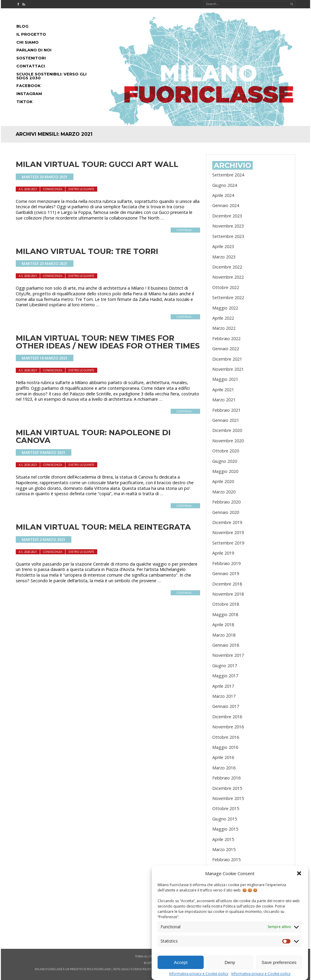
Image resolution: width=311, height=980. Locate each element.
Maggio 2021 (225, 379)
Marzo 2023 (224, 257)
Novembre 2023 (228, 226)
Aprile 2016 (223, 757)
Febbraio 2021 (226, 410)
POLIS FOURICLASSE (99, 969)
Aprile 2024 (223, 195)
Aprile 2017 (223, 686)
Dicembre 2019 (227, 522)
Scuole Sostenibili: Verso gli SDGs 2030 (51, 76)
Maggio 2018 (225, 614)
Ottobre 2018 (226, 604)
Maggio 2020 (225, 471)
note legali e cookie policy (132, 969)
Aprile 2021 (223, 390)
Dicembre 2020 (227, 430)
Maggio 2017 (225, 676)
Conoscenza (53, 189)
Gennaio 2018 (226, 645)
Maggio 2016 (225, 747)
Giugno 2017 (225, 666)
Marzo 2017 (224, 696)
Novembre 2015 (228, 798)
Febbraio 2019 (226, 563)
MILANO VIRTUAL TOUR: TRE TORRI (87, 251)
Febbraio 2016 (226, 778)
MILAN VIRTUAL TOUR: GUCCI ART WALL (97, 164)
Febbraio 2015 (226, 860)
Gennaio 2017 (226, 706)
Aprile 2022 (223, 318)
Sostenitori (31, 58)
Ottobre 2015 (226, 808)
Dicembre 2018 (227, 584)
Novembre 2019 (228, 532)
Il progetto (31, 34)
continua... (185, 230)
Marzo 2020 (224, 492)
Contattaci (31, 66)
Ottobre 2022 (226, 287)
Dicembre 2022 (227, 267)
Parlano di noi (34, 50)
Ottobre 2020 (226, 451)
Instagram (29, 94)
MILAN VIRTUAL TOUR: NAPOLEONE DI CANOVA (93, 436)
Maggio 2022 (225, 308)
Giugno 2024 (225, 185)
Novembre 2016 (228, 727)
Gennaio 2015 (226, 870)
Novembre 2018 (228, 594)
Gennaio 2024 (226, 205)
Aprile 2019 (223, 553)
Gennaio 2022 (226, 349)
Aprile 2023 (223, 246)
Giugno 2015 (225, 819)
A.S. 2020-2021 (28, 189)
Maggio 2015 (225, 829)
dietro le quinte (81, 189)
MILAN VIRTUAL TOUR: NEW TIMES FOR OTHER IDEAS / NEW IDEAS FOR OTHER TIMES (108, 342)
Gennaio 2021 (226, 420)
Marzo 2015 (224, 849)
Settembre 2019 (228, 543)
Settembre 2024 (228, 175)
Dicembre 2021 (227, 359)
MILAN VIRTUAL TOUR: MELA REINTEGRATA (103, 527)
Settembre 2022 (228, 298)
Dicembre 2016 (227, 717)
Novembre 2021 (228, 369)
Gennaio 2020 (226, 512)
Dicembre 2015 (227, 788)
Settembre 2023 (228, 236)
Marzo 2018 (224, 635)
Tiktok (24, 102)
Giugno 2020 (225, 461)
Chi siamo (28, 42)
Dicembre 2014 (227, 880)
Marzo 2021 (224, 400)
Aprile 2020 (223, 481)
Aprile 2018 (223, 625)
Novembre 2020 (228, 441)
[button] (299, 893)
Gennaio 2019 (226, 573)
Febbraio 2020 (226, 502)
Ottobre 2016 (226, 737)
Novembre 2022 (228, 277)
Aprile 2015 (223, 839)
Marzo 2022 (224, 328)
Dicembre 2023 (227, 216)
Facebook (28, 86)
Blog (22, 26)
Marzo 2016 (224, 768)
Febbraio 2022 (226, 338)
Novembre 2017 (228, 655)
